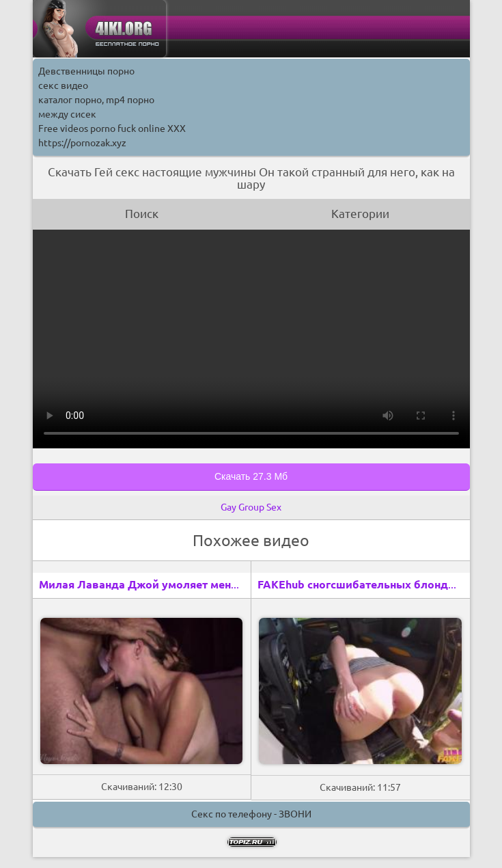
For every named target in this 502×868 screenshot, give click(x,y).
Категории (360, 214)
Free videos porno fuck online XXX (112, 128)
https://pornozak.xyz (82, 143)
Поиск (142, 214)
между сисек (67, 114)
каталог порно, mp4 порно (96, 100)
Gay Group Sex (251, 507)
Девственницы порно (86, 71)
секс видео (63, 85)
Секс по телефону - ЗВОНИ (251, 814)
